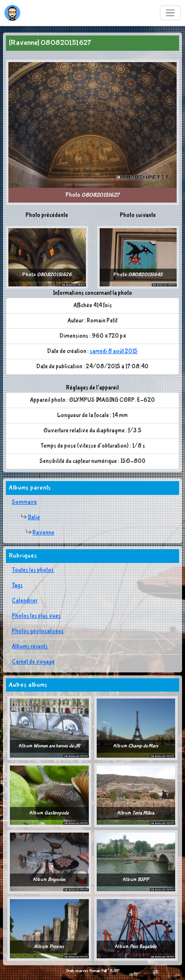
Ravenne (43, 533)
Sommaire (24, 502)
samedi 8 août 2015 (114, 351)
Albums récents (30, 647)
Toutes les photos (33, 570)
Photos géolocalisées (38, 631)
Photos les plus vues (36, 616)
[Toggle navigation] (170, 13)
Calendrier (25, 601)
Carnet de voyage (33, 662)
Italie (34, 518)
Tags (17, 586)
